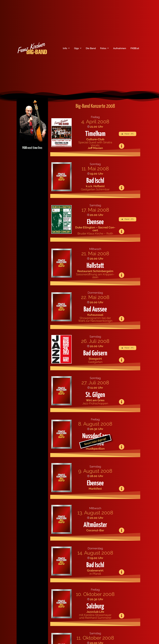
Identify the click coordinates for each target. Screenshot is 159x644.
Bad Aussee (95, 310)
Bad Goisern (95, 353)
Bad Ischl (95, 181)
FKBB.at (135, 48)
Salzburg (95, 607)
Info (66, 48)
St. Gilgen (95, 395)
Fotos (104, 48)
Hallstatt (95, 266)
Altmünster (95, 525)
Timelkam (95, 134)
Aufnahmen (120, 48)
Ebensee (95, 222)
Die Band (91, 48)
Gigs (78, 48)
